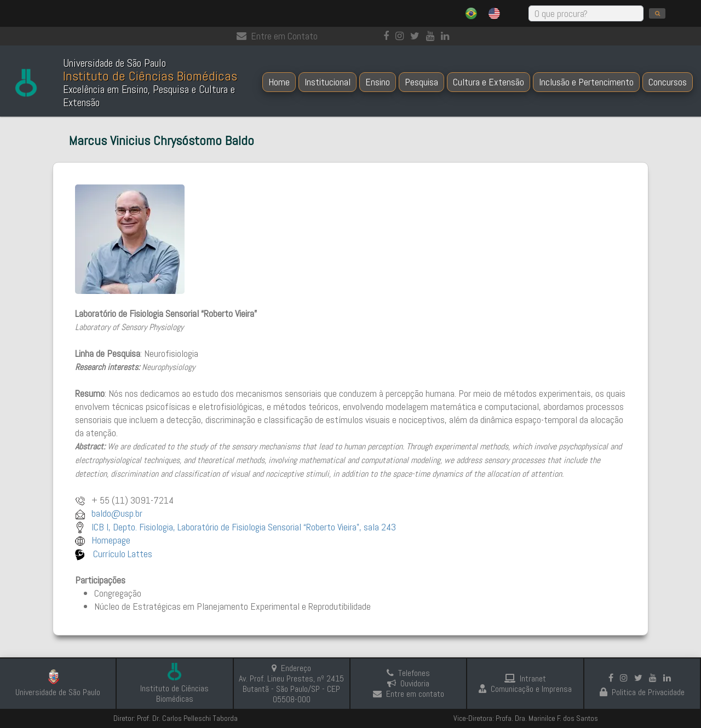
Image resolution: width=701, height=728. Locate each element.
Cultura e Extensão (489, 82)
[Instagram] (402, 36)
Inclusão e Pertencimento (586, 82)
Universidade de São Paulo (58, 692)
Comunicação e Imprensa (525, 689)
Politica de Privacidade (642, 692)
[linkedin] (447, 36)
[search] (657, 13)
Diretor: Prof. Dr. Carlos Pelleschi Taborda (176, 718)
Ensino (378, 82)
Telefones (408, 673)
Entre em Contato (277, 36)
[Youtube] (432, 36)
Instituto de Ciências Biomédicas (174, 694)
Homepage (111, 540)
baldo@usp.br (117, 513)
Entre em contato (409, 694)
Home (279, 82)
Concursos (668, 82)
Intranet (525, 678)
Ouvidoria (408, 683)
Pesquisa (421, 82)
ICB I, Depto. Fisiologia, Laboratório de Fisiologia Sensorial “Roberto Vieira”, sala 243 (244, 527)
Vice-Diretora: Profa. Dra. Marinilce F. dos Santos (526, 718)
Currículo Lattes (122, 554)
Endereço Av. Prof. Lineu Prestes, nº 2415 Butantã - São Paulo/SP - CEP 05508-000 (291, 684)
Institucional (327, 82)
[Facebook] (388, 36)
